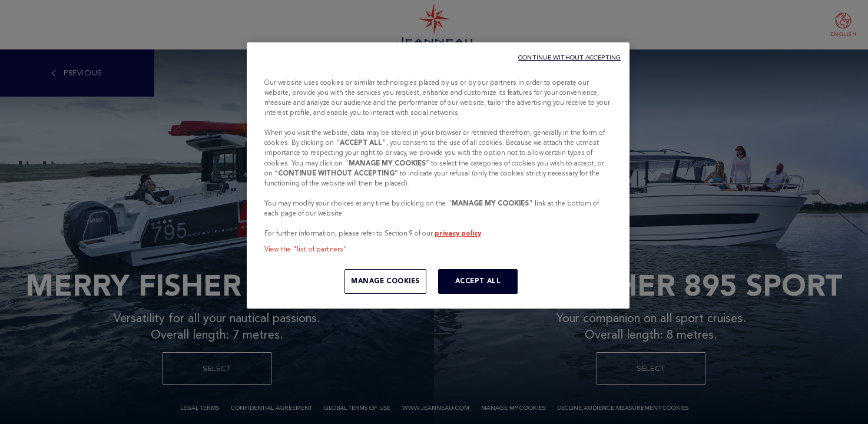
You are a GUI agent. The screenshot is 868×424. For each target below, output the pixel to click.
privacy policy (458, 233)
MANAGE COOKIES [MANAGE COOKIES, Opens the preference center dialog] (385, 281)
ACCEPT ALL (478, 281)
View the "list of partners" (306, 249)
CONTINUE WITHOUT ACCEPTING (569, 57)
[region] (438, 175)
